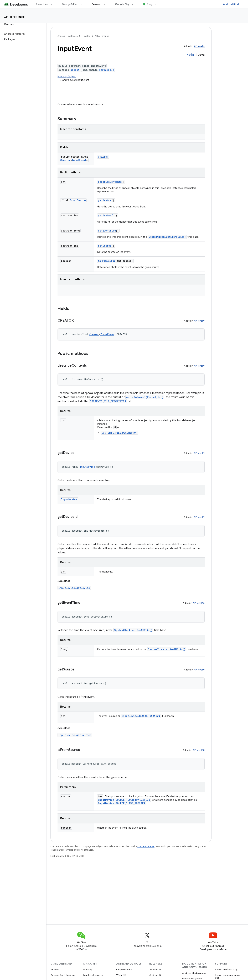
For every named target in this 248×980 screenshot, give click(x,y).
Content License (146, 846)
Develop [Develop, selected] (97, 4)
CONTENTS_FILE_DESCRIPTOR (108, 401)
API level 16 (199, 603)
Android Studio (232, 4)
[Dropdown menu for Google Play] (134, 4)
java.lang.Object (67, 76)
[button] (22, 39)
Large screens (124, 970)
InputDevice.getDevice (74, 588)
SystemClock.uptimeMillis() (167, 237)
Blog (149, 4)
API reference (15, 17)
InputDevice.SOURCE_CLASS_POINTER (122, 803)
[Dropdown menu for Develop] (106, 4)
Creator (65, 160)
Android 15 (155, 970)
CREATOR (103, 157)
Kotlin (190, 55)
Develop (86, 36)
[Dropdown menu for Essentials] (53, 4)
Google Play (122, 4)
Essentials (42, 4)
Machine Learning (93, 975)
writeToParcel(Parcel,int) (145, 397)
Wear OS (121, 975)
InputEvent (79, 160)
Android (55, 970)
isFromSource (107, 261)
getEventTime (107, 231)
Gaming (88, 970)
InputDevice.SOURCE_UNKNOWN (141, 716)
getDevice (105, 200)
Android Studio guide (194, 973)
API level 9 (199, 46)
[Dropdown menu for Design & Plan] (83, 4)
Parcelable (107, 70)
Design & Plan (70, 4)
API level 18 (199, 750)
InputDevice (78, 200)
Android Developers (68, 36)
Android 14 (155, 975)
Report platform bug (226, 970)
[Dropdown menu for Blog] (157, 4)
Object (75, 70)
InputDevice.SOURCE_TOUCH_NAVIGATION (124, 800)
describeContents (110, 182)
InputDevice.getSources (75, 735)
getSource (105, 246)
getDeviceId (106, 215)
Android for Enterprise (63, 975)
